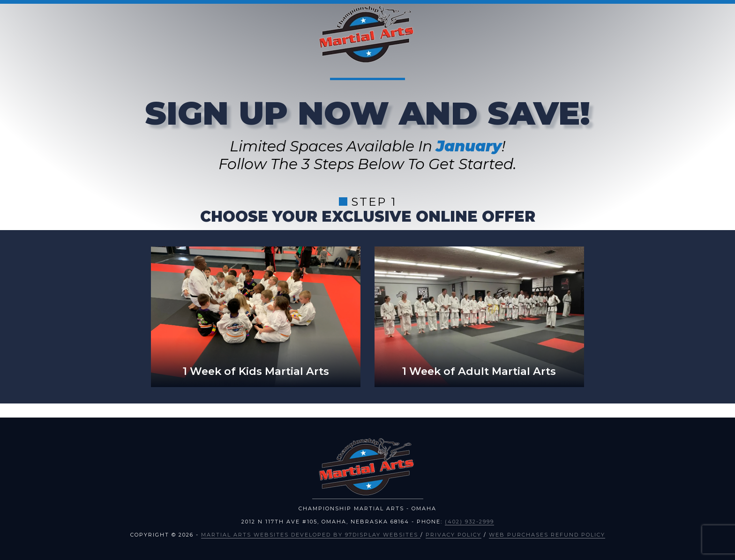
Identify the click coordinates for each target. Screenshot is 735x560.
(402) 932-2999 (469, 522)
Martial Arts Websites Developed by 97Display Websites (311, 535)
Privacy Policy (454, 535)
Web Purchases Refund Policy (547, 535)
